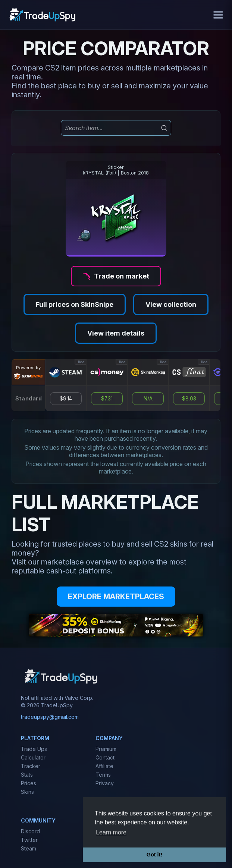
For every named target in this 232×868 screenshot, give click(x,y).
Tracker (31, 766)
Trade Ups (34, 749)
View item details (116, 333)
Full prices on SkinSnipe (75, 304)
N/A (148, 399)
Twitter (29, 840)
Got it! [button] (154, 855)
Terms (103, 775)
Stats (27, 775)
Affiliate (104, 766)
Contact (105, 757)
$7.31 (107, 399)
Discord (30, 831)
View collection (171, 304)
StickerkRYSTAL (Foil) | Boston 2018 (116, 170)
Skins (27, 792)
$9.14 (66, 399)
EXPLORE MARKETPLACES (116, 597)
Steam (29, 848)
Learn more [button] (111, 832)
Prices (29, 783)
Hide (80, 362)
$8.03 (189, 399)
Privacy (105, 783)
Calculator (33, 757)
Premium (106, 749)
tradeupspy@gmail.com (50, 717)
